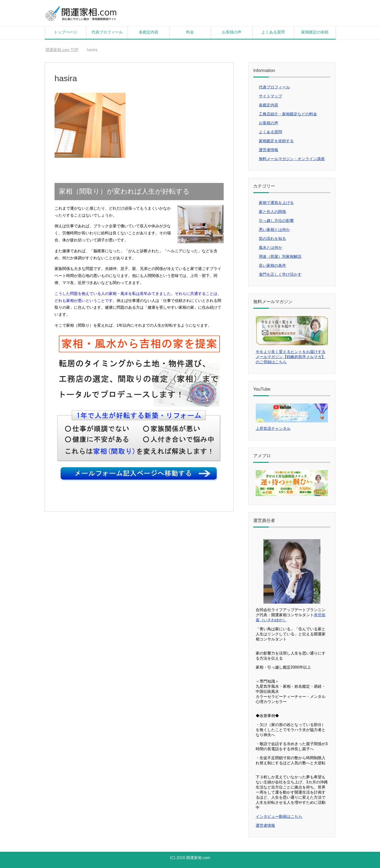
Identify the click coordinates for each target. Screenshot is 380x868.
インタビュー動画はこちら (279, 817)
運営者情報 (269, 150)
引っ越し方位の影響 (276, 221)
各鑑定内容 (149, 32)
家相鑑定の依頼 (315, 32)
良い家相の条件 (272, 265)
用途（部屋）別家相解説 (280, 256)
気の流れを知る (272, 239)
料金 (190, 32)
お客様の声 (232, 32)
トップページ (65, 32)
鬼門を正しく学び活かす (280, 274)
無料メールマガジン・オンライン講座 (292, 159)
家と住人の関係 (272, 212)
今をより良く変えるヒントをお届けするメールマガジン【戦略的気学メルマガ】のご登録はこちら (291, 357)
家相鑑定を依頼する (276, 141)
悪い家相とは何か (274, 230)
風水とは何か (270, 248)
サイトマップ (270, 96)
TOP (62, 50)
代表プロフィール (107, 32)
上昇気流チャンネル (273, 429)
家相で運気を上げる (276, 203)
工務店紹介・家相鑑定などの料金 (288, 114)
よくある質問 (273, 32)
